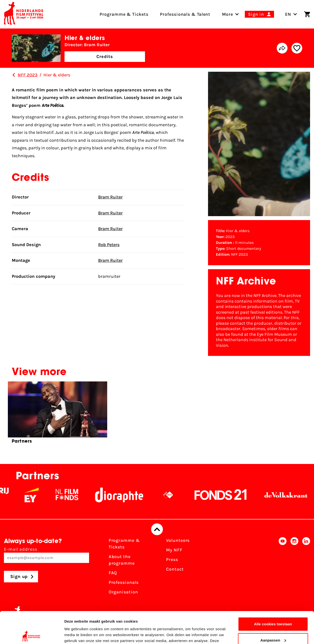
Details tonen (76, 634)
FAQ (113, 573)
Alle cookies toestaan (273, 592)
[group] (58, 415)
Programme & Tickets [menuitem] (124, 14)
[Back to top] (157, 529)
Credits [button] (105, 56)
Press (172, 560)
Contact (175, 569)
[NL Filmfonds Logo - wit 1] (74, 495)
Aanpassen (273, 608)
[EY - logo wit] (38, 495)
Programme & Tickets (124, 544)
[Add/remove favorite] (297, 48)
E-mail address (46, 555)
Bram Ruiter (110, 197)
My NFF (174, 550)
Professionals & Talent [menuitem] (185, 14)
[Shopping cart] (307, 14)
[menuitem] (228, 14)
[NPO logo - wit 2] (175, 495)
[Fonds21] (227, 495)
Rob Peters (109, 245)
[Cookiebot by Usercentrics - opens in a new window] (32, 634)
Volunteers (178, 540)
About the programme (122, 560)
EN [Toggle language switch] (291, 14)
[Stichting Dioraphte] (126, 495)
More (228, 14)
